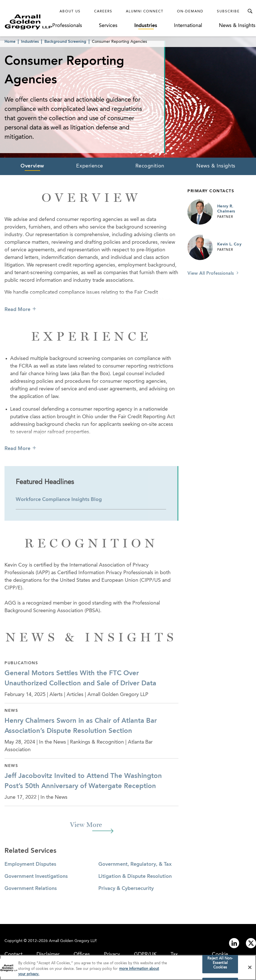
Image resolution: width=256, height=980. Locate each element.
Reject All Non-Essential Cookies (220, 965)
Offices (82, 954)
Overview (32, 166)
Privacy (112, 954)
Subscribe (228, 12)
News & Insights (237, 26)
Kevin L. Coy (229, 244)
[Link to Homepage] (28, 22)
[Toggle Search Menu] (250, 11)
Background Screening (65, 42)
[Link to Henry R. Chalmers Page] (200, 212)
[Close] (250, 969)
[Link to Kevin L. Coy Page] (200, 247)
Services (108, 26)
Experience (90, 166)
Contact (13, 954)
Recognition (150, 166)
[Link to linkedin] (234, 943)
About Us (70, 12)
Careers (103, 12)
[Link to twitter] (251, 943)
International (188, 26)
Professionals (67, 26)
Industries (146, 26)
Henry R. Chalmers (226, 209)
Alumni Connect (145, 12)
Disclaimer (48, 954)
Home (10, 42)
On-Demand (190, 12)
